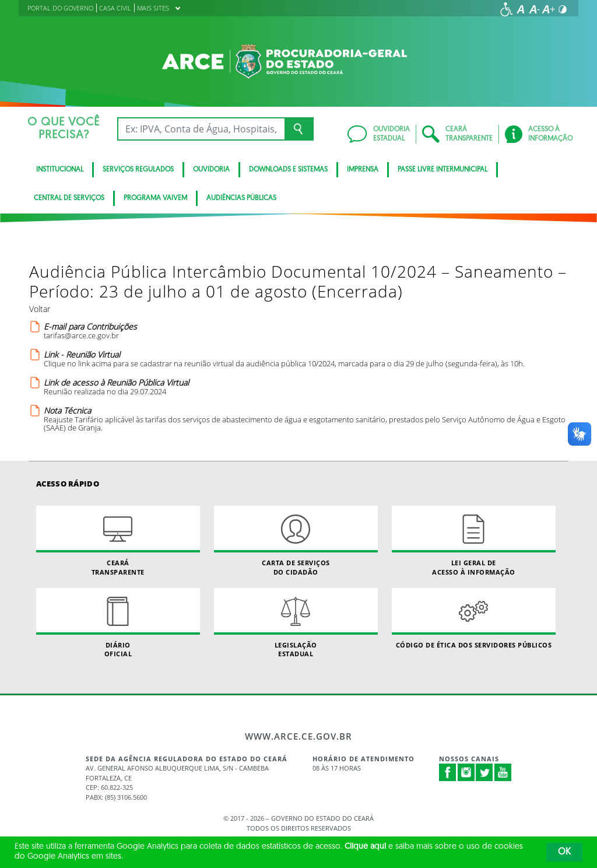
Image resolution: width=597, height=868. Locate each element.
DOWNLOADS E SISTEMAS (288, 170)
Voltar (40, 309)
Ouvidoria (211, 170)
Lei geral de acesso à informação (474, 541)
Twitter (484, 772)
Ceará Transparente (118, 541)
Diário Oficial (118, 623)
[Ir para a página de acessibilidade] (507, 9)
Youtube (503, 772)
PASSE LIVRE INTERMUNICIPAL (443, 170)
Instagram (466, 772)
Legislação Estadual (296, 623)
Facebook (448, 772)
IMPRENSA (363, 170)
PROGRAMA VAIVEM (155, 198)
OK (564, 852)
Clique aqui (365, 847)
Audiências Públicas (241, 198)
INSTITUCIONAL (60, 170)
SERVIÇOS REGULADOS (138, 170)
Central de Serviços (69, 198)
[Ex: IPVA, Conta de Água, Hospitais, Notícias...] (201, 129)
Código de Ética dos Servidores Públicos (474, 619)
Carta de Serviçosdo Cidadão (296, 541)
